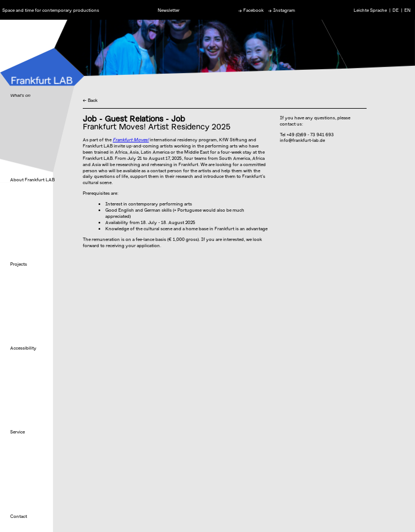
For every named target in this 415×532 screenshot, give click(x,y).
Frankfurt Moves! (131, 140)
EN (407, 10)
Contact (19, 516)
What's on (20, 95)
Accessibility (23, 348)
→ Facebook (251, 10)
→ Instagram (282, 10)
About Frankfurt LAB (32, 180)
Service (17, 432)
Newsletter (169, 10)
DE (396, 10)
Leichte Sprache (370, 10)
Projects (19, 264)
